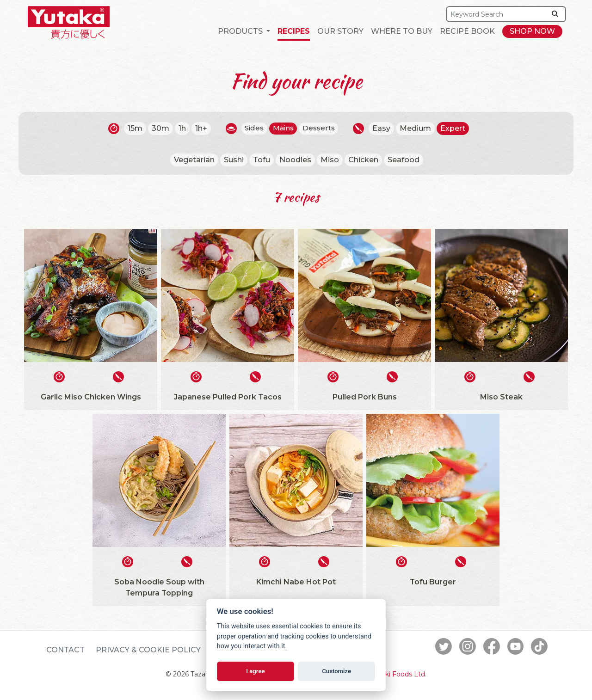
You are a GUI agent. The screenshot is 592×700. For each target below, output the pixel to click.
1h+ (198, 128)
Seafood (404, 160)
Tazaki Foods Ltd (398, 674)
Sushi (234, 160)
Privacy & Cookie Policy (148, 650)
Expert (456, 128)
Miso (330, 160)
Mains (283, 128)
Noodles (295, 160)
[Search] (496, 14)
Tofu (262, 160)
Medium (419, 128)
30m (158, 128)
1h (179, 128)
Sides (253, 128)
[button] (244, 31)
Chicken (363, 160)
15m (132, 128)
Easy (385, 128)
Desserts (321, 128)
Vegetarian (194, 160)
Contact (65, 650)
